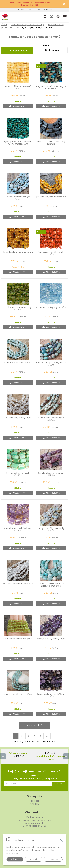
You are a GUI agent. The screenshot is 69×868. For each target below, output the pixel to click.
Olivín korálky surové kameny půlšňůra (18, 308)
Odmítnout (53, 859)
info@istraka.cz (24, 10)
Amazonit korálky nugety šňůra (18, 694)
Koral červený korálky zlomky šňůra (51, 253)
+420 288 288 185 (44, 10)
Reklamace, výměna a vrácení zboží (35, 820)
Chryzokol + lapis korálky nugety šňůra (51, 364)
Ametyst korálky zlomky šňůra (51, 639)
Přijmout (15, 859)
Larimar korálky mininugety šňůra (18, 198)
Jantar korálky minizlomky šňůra (51, 197)
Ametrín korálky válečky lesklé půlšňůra (18, 529)
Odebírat (58, 784)
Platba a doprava (34, 817)
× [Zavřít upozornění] (64, 4)
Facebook (35, 801)
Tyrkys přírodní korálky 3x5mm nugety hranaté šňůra (18, 143)
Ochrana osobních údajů (35, 826)
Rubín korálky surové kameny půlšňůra (51, 474)
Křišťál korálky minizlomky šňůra (18, 584)
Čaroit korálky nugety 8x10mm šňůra (51, 695)
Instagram (34, 804)
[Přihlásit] (52, 17)
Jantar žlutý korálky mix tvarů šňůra (18, 87)
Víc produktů (34, 725)
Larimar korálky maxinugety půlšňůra (51, 419)
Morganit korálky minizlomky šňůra (51, 529)
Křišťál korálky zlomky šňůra (18, 418)
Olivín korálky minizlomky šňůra (18, 639)
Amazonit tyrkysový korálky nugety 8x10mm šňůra (51, 585)
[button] (45, 17)
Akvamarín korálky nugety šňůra (51, 307)
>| (53, 736)
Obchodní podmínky (34, 823)
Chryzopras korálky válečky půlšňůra (18, 474)
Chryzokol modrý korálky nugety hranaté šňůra (51, 87)
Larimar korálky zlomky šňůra (18, 363)
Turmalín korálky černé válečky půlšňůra (51, 143)
